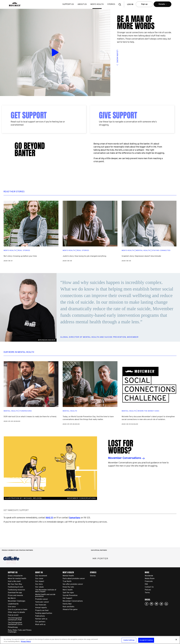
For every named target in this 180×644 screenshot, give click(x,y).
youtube (156, 604)
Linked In (166, 604)
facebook (147, 604)
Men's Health (10, 250)
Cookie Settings (129, 640)
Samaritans (75, 518)
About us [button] (82, 4)
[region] (90, 640)
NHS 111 (50, 518)
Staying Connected (161, 250)
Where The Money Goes (148, 411)
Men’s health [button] (97, 4)
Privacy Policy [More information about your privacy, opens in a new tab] (26, 642)
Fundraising (26, 411)
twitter (161, 604)
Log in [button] (130, 4)
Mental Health (143, 250)
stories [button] (111, 4)
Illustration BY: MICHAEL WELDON (50, 498)
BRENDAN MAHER (47, 340)
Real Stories (24, 250)
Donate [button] (163, 5)
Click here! (151, 604)
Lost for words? (121, 447)
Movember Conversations (125, 458)
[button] (121, 4)
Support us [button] (68, 4)
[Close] (176, 640)
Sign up (144, 4)
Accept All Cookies (146, 640)
